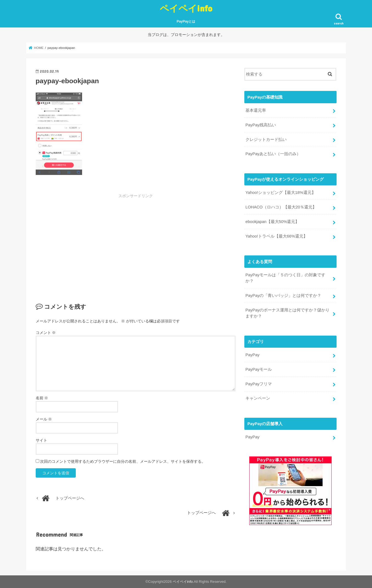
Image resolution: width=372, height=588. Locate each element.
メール (44, 419)
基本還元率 (256, 110)
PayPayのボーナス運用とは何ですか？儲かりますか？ (287, 313)
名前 (42, 398)
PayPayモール (259, 369)
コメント (46, 333)
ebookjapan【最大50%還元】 (272, 222)
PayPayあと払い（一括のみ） (273, 154)
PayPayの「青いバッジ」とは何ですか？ (283, 296)
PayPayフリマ (259, 384)
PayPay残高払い (261, 125)
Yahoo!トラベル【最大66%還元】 (276, 236)
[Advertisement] (94, 240)
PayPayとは (186, 21)
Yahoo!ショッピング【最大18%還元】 (281, 193)
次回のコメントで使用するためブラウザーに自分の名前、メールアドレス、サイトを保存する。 (123, 461)
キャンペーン (258, 398)
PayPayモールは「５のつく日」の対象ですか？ (285, 278)
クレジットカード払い (266, 140)
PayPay (252, 355)
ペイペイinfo (186, 8)
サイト (41, 440)
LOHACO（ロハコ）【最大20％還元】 (281, 207)
